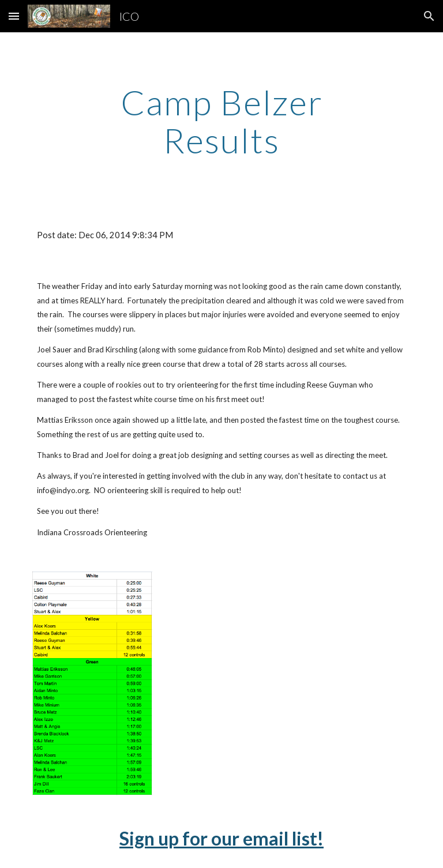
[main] (221, 121)
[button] (14, 16)
